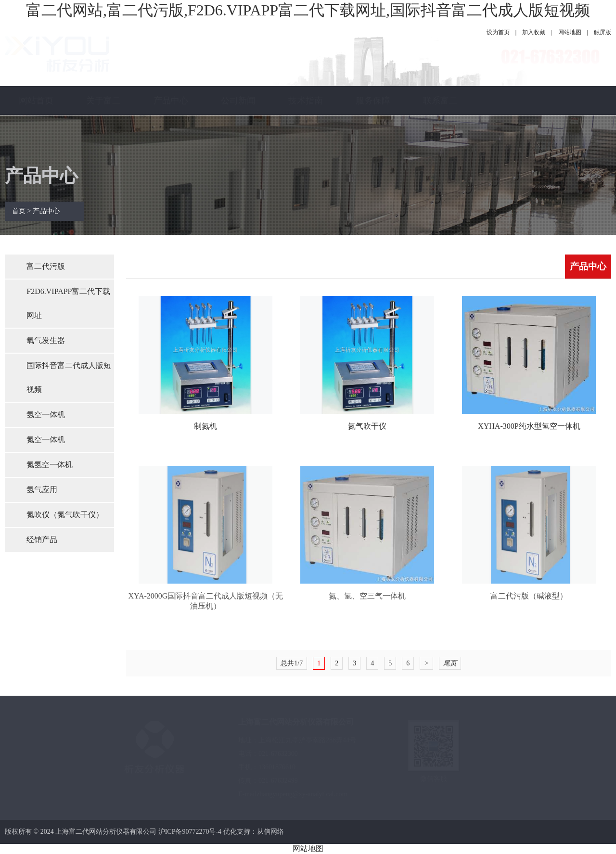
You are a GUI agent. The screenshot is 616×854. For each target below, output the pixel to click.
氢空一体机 (46, 414)
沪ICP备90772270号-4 (190, 832)
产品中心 (171, 101)
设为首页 (498, 32)
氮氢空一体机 (50, 465)
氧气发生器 (46, 340)
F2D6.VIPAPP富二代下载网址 (68, 303)
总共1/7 (292, 663)
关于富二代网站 (103, 115)
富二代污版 (46, 266)
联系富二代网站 (440, 115)
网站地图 (570, 32)
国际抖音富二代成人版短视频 (69, 377)
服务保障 (373, 101)
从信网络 (270, 832)
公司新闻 (238, 101)
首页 (19, 211)
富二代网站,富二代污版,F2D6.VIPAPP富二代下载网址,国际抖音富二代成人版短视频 (308, 10)
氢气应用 (42, 490)
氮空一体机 (46, 440)
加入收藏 (534, 32)
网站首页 (36, 101)
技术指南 (306, 101)
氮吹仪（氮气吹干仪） (65, 515)
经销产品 (42, 540)
